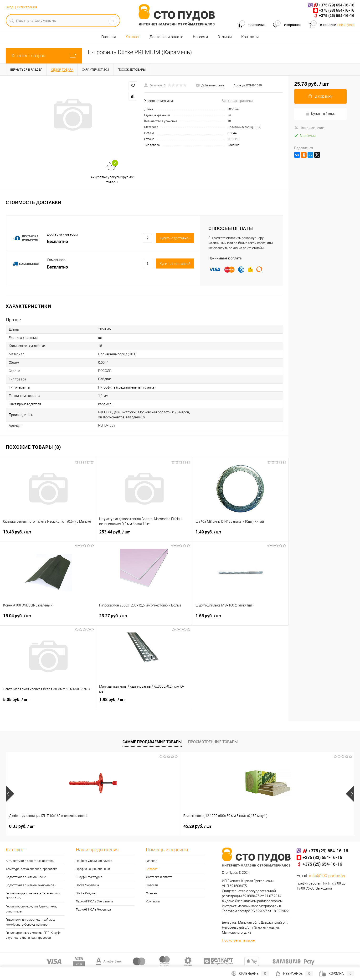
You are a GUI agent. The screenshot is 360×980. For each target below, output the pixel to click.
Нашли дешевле (309, 128)
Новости (200, 37)
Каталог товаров (44, 56)
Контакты (250, 37)
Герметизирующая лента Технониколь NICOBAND (33, 896)
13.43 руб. (48, 535)
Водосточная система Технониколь (31, 885)
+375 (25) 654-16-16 (337, 16)
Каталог (133, 37)
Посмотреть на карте (238, 940)
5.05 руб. (48, 702)
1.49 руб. (240, 535)
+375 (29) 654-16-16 (337, 5)
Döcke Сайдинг (86, 893)
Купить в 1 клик (321, 114)
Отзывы (225, 37)
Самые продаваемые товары (152, 742)
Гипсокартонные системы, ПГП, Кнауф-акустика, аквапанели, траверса (33, 935)
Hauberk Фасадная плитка (94, 861)
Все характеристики (237, 101)
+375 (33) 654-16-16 (337, 10)
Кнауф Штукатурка (89, 877)
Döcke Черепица (87, 885)
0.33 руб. (22, 826)
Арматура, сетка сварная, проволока (32, 869)
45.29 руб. (93, 826)
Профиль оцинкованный (93, 869)
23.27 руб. (144, 619)
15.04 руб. (48, 619)
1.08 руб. (161, 826)
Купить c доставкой (175, 238)
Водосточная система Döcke (26, 877)
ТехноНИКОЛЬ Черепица (93, 909)
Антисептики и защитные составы (30, 861)
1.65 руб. (240, 619)
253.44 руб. (144, 535)
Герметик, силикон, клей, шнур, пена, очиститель (31, 909)
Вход (10, 7)
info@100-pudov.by (327, 876)
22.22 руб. (302, 826)
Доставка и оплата (166, 37)
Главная (109, 37)
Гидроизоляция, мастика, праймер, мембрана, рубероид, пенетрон (30, 922)
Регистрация (27, 7)
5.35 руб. (231, 826)
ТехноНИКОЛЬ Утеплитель (94, 901)
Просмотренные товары (213, 742)
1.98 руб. (144, 702)
